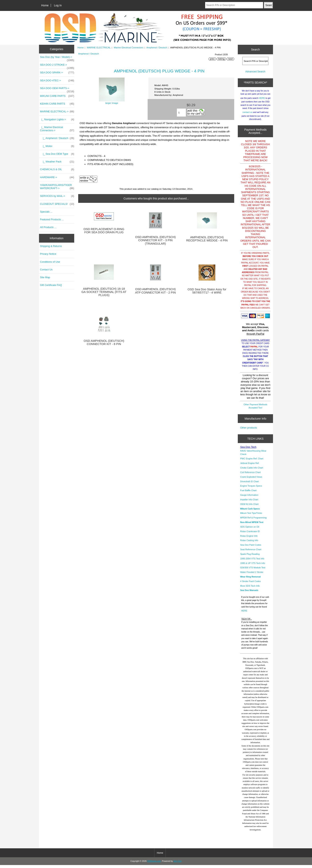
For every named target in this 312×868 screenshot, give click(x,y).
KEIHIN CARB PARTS (57, 104)
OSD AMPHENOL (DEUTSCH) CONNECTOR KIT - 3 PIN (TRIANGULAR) (155, 240)
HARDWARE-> (57, 177)
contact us (248, 115)
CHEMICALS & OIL (57, 169)
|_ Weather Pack (57, 162)
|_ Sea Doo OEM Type (57, 154)
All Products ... (48, 227)
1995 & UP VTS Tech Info (253, 566)
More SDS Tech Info (250, 589)
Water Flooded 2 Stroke (252, 575)
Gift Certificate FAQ (51, 285)
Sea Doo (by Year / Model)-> (57, 58)
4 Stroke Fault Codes (250, 584)
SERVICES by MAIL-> (57, 196)
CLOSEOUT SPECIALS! (57, 204)
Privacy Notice (48, 254)
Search (255, 50)
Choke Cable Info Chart (252, 471)
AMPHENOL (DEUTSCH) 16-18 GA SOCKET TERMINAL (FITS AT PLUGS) (104, 292)
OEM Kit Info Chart (249, 507)
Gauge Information (249, 498)
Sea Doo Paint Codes (251, 548)
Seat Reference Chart (251, 552)
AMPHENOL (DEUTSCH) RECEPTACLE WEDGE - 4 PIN (207, 239)
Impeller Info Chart (249, 503)
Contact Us (46, 270)
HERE (262, 101)
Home (45, 5)
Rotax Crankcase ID (250, 534)
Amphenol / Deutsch (157, 47)
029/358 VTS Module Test (253, 571)
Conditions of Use (50, 262)
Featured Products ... (52, 219)
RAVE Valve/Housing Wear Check (253, 455)
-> (57, 112)
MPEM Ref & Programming (253, 521)
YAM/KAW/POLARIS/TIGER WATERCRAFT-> (57, 187)
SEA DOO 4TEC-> (57, 81)
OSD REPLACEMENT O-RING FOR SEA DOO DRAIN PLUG (104, 231)
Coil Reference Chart (250, 475)
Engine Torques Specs (251, 489)
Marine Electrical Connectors (129, 47)
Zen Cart (178, 864)
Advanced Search (255, 74)
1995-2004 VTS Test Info (252, 562)
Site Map (45, 277)
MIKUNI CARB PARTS (57, 96)
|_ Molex (57, 146)
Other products (249, 431)
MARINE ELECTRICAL (99, 47)
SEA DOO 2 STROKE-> (57, 66)
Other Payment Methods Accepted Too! (255, 409)
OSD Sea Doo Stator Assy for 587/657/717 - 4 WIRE (207, 291)
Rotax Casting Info (249, 543)
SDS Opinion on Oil (250, 530)
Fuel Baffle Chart (248, 493)
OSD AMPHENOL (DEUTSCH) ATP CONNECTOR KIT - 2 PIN (155, 291)
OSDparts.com (154, 864)
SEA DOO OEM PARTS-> (57, 89)
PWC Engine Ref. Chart (252, 462)
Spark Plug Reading (250, 557)
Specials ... (46, 212)
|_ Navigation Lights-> (57, 120)
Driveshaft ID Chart (250, 484)
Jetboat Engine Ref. (250, 466)
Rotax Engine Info (249, 539)
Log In (58, 5)
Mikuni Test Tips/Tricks (251, 516)
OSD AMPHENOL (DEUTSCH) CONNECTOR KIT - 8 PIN (104, 342)
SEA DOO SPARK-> (57, 73)
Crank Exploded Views (251, 480)
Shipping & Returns (51, 246)
